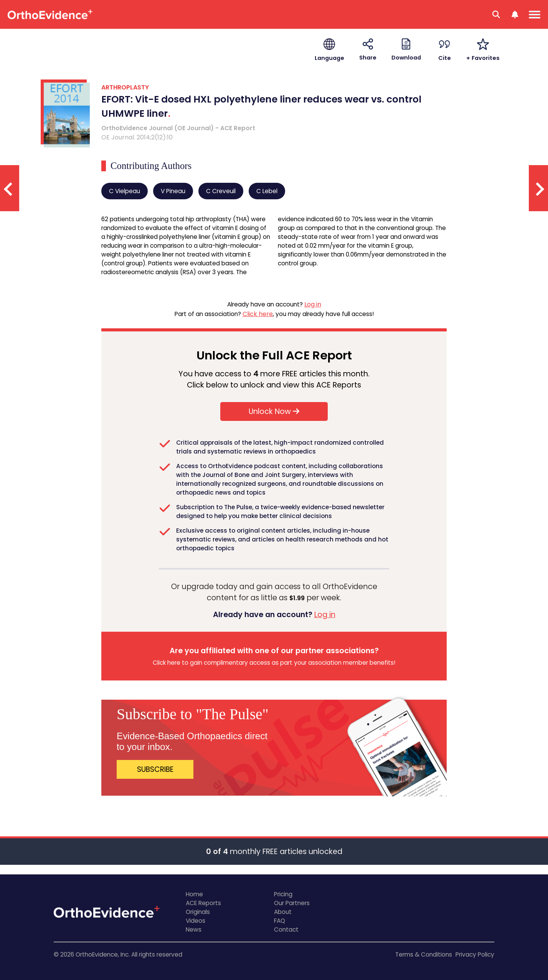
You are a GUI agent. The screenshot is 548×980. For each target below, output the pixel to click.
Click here (258, 314)
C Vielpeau (125, 191)
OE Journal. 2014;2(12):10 (137, 137)
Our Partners (292, 903)
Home (194, 894)
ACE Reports (203, 903)
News (194, 930)
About (283, 912)
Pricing (283, 894)
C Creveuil (221, 191)
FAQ (280, 921)
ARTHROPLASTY (125, 87)
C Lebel (267, 191)
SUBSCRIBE (155, 769)
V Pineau (173, 191)
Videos (196, 921)
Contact (286, 930)
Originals (198, 912)
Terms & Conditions (424, 954)
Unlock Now (274, 411)
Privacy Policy (475, 954)
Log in (313, 304)
